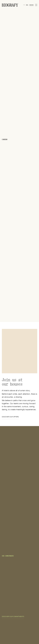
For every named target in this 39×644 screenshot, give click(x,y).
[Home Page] (10, 5)
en (27, 5)
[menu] (36, 5)
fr (24, 5)
